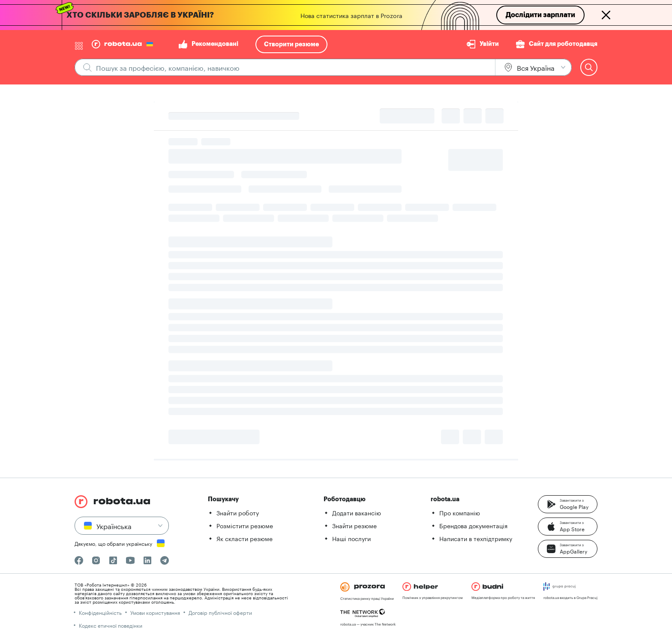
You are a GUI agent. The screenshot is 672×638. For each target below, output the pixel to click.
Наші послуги (351, 538)
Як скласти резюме (244, 538)
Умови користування (155, 612)
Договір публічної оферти (220, 612)
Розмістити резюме (245, 525)
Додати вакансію (357, 512)
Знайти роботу (238, 512)
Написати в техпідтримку (476, 538)
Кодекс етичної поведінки (111, 625)
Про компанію (460, 512)
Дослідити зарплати (540, 15)
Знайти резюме (354, 525)
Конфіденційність (100, 612)
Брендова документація (473, 525)
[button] (568, 504)
